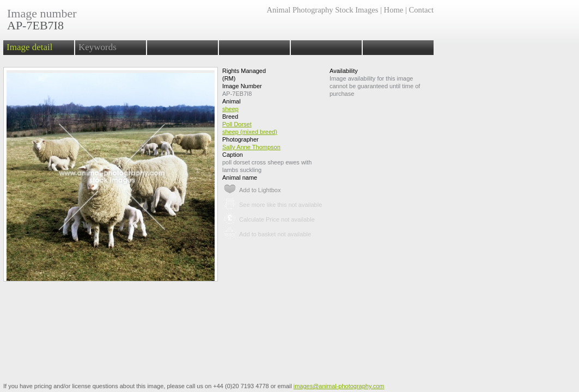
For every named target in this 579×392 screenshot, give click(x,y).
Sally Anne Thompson (251, 147)
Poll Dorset (237, 124)
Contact (421, 10)
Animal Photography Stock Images (322, 10)
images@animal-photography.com (339, 386)
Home (394, 10)
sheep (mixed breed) (250, 132)
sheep (230, 109)
